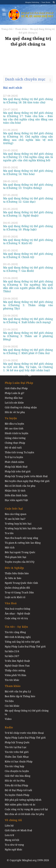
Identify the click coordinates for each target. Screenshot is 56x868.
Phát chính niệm (14, 462)
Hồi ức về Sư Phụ (15, 781)
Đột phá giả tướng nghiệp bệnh (23, 800)
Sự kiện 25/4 (12, 651)
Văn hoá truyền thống (18, 609)
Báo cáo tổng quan (16, 514)
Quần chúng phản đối (17, 588)
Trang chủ (7, 29)
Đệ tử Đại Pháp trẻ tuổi (18, 790)
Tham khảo (21, 29)
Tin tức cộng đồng (15, 632)
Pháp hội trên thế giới (18, 471)
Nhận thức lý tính (15, 491)
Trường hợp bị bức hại (18, 524)
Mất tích (10, 548)
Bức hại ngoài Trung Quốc (20, 552)
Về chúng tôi (13, 820)
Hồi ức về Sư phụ (15, 412)
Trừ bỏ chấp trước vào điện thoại (24, 733)
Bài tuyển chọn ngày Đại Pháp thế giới (27, 481)
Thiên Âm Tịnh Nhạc (17, 757)
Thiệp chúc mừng (15, 670)
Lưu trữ (9, 835)
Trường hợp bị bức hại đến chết (24, 528)
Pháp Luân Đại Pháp (19, 383)
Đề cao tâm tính (14, 428)
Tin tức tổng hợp (15, 766)
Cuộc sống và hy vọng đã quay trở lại (26, 809)
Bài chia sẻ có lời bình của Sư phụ (24, 814)
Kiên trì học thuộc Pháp (19, 762)
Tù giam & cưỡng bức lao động (23, 543)
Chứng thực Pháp (15, 443)
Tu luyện (11, 418)
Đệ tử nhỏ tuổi (13, 448)
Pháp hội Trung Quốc (17, 742)
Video (8, 719)
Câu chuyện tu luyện (17, 771)
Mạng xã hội (12, 840)
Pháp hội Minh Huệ (16, 467)
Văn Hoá (11, 603)
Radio (9, 727)
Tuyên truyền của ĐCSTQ (20, 562)
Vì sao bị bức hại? (15, 519)
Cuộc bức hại (14, 509)
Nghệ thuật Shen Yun (17, 666)
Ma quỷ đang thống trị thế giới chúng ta (27, 712)
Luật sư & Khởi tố (15, 597)
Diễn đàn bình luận (16, 495)
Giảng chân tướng (15, 438)
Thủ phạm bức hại (16, 557)
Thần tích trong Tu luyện (19, 452)
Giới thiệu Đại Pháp (16, 388)
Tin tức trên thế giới (17, 752)
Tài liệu (9, 701)
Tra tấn (9, 533)
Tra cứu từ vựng (14, 845)
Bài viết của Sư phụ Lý (18, 691)
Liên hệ (9, 826)
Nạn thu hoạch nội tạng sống (22, 538)
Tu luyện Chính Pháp (17, 795)
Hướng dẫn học (14, 398)
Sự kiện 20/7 (12, 656)
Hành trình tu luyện (17, 433)
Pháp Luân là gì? (15, 393)
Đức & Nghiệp (14, 568)
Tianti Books (46, 2)
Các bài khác (12, 706)
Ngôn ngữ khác (14, 849)
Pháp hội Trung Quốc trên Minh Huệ (26, 476)
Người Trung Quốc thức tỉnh (21, 583)
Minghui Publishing (32, 2)
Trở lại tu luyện (14, 457)
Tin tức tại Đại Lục (16, 747)
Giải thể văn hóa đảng (18, 776)
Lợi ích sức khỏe (14, 403)
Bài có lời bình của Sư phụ (20, 486)
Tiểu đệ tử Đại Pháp (16, 785)
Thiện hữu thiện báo (17, 573)
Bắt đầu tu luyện (14, 424)
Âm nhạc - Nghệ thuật (18, 614)
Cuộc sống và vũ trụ (16, 618)
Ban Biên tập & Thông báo (20, 696)
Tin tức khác (12, 680)
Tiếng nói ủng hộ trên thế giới (22, 642)
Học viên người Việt (16, 500)
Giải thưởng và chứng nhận (21, 407)
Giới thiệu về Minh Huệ (18, 830)
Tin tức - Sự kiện (16, 627)
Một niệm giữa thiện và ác (20, 805)
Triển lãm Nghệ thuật (17, 661)
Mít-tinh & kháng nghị (18, 637)
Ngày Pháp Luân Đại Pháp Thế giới (25, 647)
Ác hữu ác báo (13, 578)
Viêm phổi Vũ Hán (16, 675)
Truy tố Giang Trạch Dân (19, 592)
